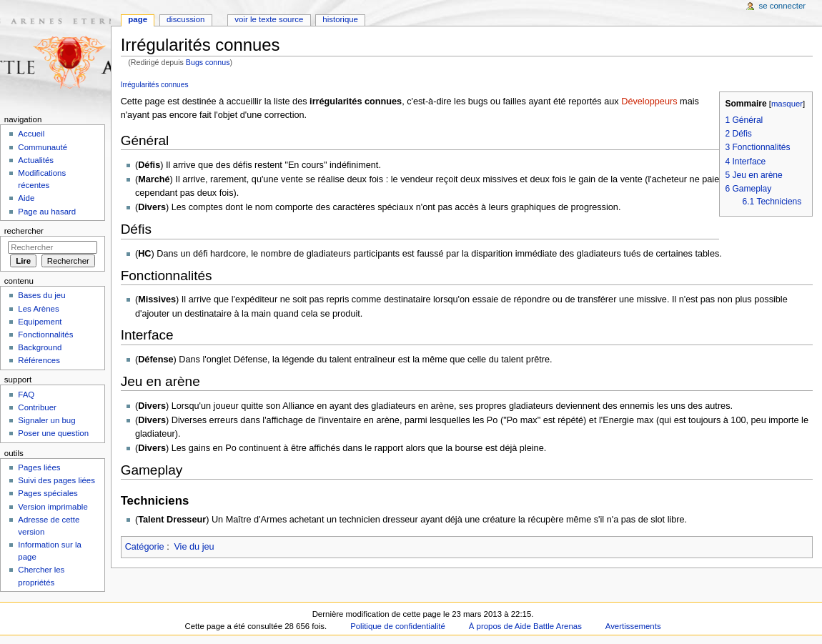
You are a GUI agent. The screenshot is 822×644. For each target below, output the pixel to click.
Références (39, 360)
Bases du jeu (41, 295)
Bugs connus (208, 62)
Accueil (31, 134)
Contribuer (37, 407)
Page (138, 19)
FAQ (26, 395)
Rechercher (24, 231)
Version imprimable (53, 507)
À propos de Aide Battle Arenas (525, 626)
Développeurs (649, 101)
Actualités (36, 160)
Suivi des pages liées (56, 480)
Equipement (40, 322)
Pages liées (39, 467)
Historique (340, 19)
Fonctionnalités (45, 335)
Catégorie (145, 547)
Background (40, 347)
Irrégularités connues (155, 85)
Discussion (185, 19)
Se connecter (783, 6)
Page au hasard (47, 212)
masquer (787, 104)
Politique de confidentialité (398, 626)
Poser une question (53, 433)
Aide (26, 198)
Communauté (43, 147)
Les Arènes (38, 309)
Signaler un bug (46, 420)
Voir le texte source (269, 19)
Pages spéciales (48, 493)
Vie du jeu (194, 547)
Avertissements (633, 626)
